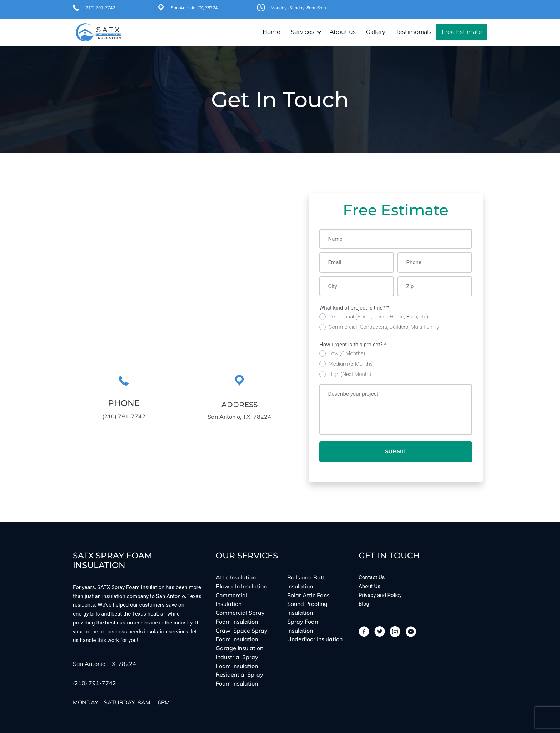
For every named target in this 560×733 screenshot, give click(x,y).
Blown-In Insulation (241, 586)
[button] (319, 32)
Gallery (376, 32)
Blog (364, 604)
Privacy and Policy (380, 595)
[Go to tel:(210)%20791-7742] (124, 398)
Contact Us (372, 577)
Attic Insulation (236, 577)
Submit (396, 451)
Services (302, 32)
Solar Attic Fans (308, 595)
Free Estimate (462, 32)
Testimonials (414, 32)
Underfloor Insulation (315, 639)
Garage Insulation (239, 648)
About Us (369, 586)
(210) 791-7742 (100, 8)
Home (271, 32)
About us (343, 32)
